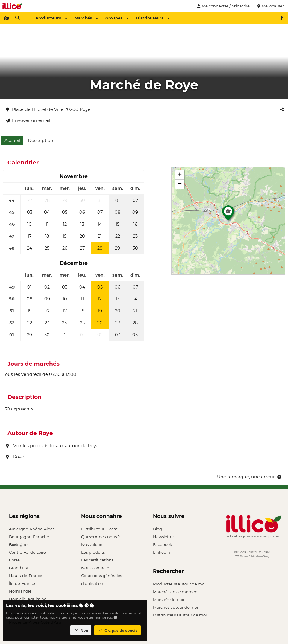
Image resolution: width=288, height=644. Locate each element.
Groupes (117, 18)
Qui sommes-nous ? (100, 537)
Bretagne (18, 544)
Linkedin (162, 552)
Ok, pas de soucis (118, 630)
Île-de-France (22, 583)
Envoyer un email (28, 120)
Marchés (86, 18)
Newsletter (163, 537)
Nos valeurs (92, 544)
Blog (157, 529)
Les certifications (97, 560)
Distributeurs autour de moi (180, 615)
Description (41, 141)
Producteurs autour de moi (179, 584)
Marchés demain (169, 599)
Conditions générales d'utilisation (101, 576)
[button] (228, 214)
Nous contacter (96, 568)
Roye (15, 457)
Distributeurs (153, 18)
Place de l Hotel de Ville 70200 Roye (48, 109)
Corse (14, 560)
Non (81, 630)
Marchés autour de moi (175, 607)
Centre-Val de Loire (27, 552)
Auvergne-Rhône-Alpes (32, 529)
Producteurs (51, 18)
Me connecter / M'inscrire (223, 6)
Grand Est (19, 568)
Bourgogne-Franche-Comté (30, 537)
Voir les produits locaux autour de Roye (52, 446)
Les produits (93, 552)
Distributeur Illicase (100, 529)
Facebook (163, 544)
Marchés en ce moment (176, 592)
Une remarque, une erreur (250, 477)
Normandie (20, 591)
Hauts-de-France (26, 576)
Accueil (12, 141)
